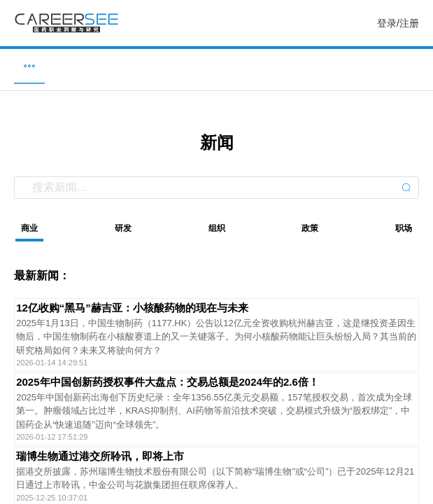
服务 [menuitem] (410, 65)
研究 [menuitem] (313, 65)
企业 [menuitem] (120, 65)
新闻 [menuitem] (217, 65)
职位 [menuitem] (23, 65)
